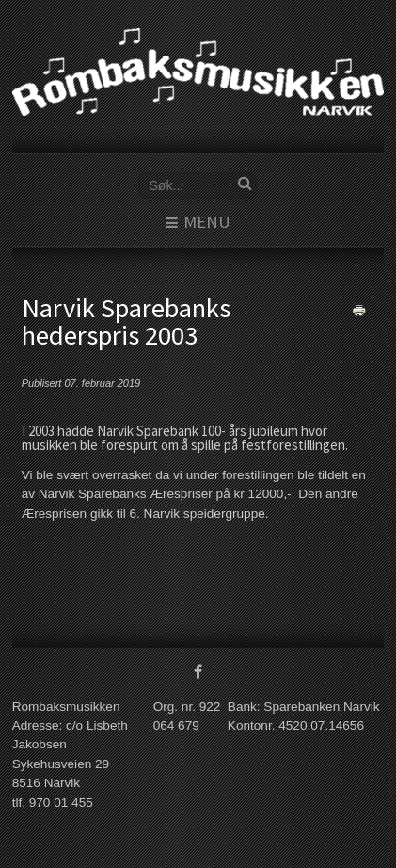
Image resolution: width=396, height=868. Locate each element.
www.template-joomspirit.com (392, 813)
